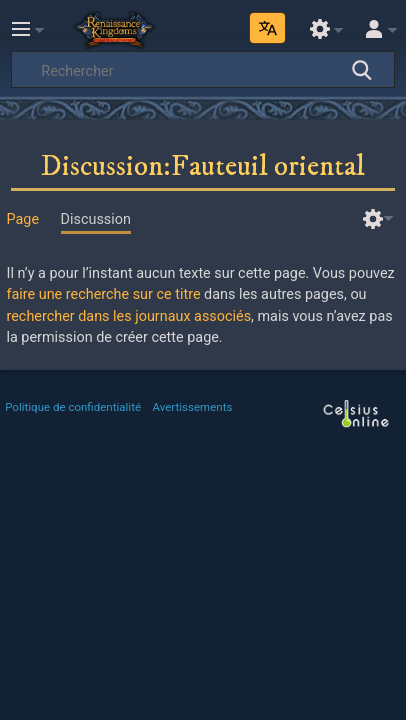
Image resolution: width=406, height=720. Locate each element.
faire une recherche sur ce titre (103, 294)
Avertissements (193, 407)
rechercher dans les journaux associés (128, 316)
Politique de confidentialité (73, 407)
